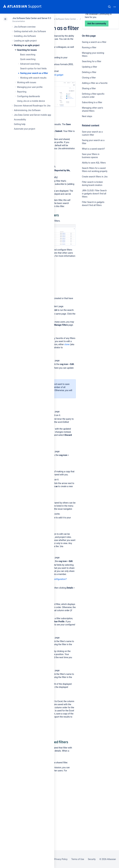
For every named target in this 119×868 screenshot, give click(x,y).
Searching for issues (27, 50)
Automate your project (25, 129)
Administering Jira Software (27, 110)
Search (109, 7)
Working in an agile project (27, 45)
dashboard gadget (55, 75)
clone (67, 344)
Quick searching (28, 59)
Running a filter (89, 47)
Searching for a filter (92, 61)
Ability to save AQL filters (94, 163)
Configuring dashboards (29, 96)
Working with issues (27, 82)
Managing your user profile (30, 87)
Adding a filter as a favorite (95, 83)
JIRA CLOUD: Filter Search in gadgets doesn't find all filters (94, 194)
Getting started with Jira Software (30, 31)
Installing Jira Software (25, 36)
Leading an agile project (25, 41)
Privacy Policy (61, 859)
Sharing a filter (89, 88)
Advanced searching (30, 64)
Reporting (22, 92)
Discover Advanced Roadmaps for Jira (32, 106)
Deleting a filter (89, 72)
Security (92, 859)
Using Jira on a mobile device (31, 101)
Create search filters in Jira (95, 177)
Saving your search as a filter (34, 73)
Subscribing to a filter (92, 102)
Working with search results (33, 78)
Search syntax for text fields (33, 69)
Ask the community (93, 236)
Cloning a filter (89, 78)
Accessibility (20, 120)
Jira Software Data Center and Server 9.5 (32, 18)
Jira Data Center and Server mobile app (33, 115)
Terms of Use (78, 859)
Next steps (87, 116)
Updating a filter (90, 67)
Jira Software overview (25, 27)
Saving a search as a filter (94, 42)
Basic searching (28, 55)
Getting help (20, 124)
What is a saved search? (93, 149)
